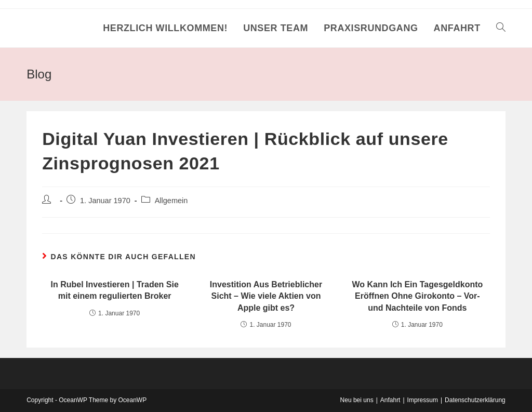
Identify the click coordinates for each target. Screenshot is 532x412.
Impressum (423, 400)
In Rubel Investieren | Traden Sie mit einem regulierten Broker (114, 290)
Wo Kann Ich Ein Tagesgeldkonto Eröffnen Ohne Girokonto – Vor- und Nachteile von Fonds (417, 296)
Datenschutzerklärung (475, 400)
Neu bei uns (357, 400)
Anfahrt (390, 400)
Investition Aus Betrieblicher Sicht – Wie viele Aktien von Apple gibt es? (266, 296)
